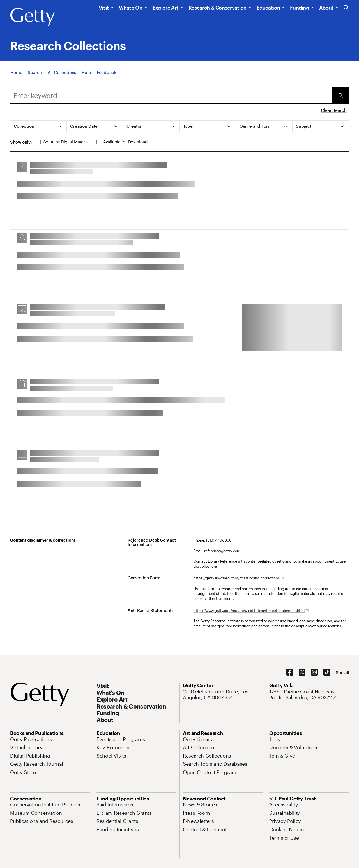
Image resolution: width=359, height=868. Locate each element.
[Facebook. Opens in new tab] (290, 672)
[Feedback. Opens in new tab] (107, 72)
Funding (299, 8)
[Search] (35, 72)
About (326, 8)
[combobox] (171, 95)
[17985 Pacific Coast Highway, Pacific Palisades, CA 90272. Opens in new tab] (309, 695)
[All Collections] (62, 72)
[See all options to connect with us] (342, 673)
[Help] (86, 72)
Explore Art (165, 8)
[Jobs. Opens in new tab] (275, 739)
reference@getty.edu (222, 551)
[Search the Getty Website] (346, 8)
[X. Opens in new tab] (302, 672)
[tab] (39, 127)
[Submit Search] (340, 95)
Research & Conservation (218, 8)
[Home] (16, 72)
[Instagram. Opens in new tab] (314, 672)
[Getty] (33, 17)
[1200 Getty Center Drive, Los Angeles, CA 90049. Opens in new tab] (223, 695)
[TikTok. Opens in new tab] (327, 672)
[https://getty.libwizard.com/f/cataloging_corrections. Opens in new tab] (239, 578)
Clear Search (334, 110)
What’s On (131, 8)
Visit (104, 8)
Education (268, 8)
